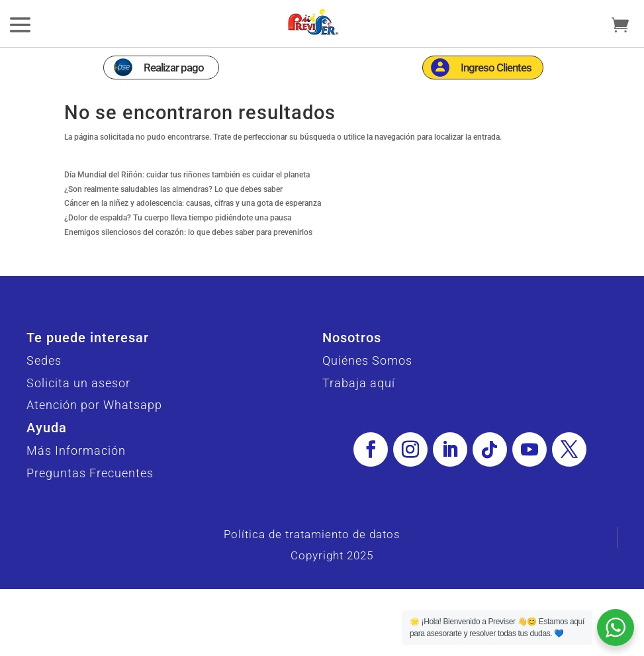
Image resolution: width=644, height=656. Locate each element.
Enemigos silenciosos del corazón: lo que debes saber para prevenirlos (188, 257)
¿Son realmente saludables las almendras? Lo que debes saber (173, 214)
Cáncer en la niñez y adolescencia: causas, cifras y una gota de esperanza (193, 228)
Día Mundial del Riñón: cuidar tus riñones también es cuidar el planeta (187, 199)
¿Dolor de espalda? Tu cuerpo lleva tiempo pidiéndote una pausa (178, 242)
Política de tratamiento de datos (312, 559)
